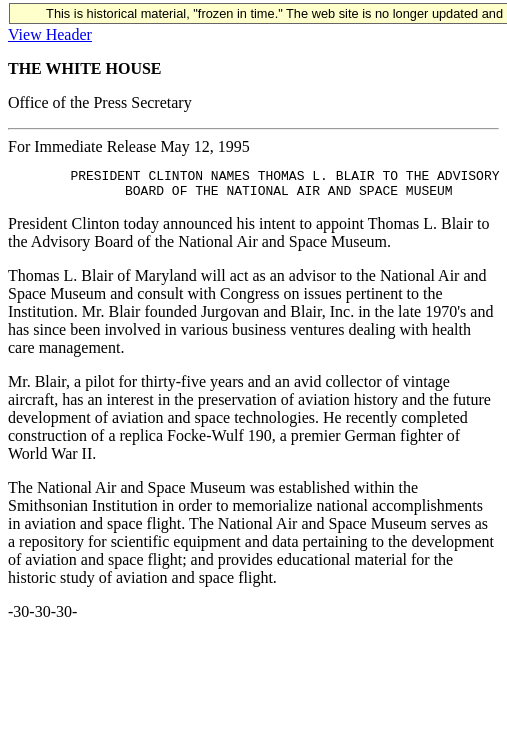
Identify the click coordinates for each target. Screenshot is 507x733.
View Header (50, 34)
